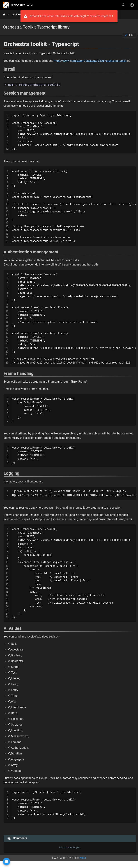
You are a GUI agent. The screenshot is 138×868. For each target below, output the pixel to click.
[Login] (132, 5)
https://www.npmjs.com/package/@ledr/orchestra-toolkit (90, 61)
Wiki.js (83, 858)
